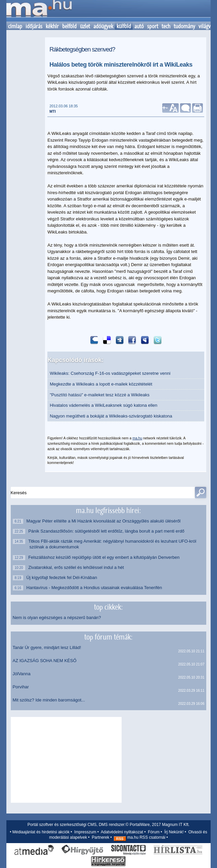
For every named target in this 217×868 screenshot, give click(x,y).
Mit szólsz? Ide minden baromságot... (49, 700)
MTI (53, 111)
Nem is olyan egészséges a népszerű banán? (57, 618)
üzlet (85, 26)
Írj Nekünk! (174, 832)
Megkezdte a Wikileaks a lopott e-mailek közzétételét (101, 384)
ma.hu (137, 438)
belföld (69, 26)
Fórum (154, 832)
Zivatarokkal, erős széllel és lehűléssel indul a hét (77, 567)
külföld (124, 26)
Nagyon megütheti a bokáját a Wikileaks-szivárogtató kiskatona (111, 416)
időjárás (34, 26)
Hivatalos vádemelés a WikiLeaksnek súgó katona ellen (103, 405)
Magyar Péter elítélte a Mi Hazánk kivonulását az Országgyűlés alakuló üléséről (105, 521)
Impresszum (85, 832)
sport (153, 26)
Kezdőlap (39, 11)
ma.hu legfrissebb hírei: (108, 510)
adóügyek (103, 26)
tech (166, 26)
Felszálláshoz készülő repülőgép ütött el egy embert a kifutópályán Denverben (105, 557)
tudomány (184, 26)
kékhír (52, 26)
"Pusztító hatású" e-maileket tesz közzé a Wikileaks (100, 395)
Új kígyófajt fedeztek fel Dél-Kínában (63, 577)
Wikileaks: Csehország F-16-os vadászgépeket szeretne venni (110, 373)
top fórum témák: (108, 637)
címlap (15, 26)
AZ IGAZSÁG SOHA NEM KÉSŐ (45, 661)
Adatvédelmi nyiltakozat (122, 832)
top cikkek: (108, 607)
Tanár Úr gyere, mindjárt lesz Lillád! (47, 647)
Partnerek (100, 837)
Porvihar (21, 687)
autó (139, 26)
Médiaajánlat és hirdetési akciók (41, 832)
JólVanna (22, 674)
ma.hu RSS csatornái (140, 837)
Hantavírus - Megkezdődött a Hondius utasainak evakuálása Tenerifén (96, 588)
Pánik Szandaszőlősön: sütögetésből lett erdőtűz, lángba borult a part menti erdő (107, 531)
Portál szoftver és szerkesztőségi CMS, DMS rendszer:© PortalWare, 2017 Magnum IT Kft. (108, 825)
